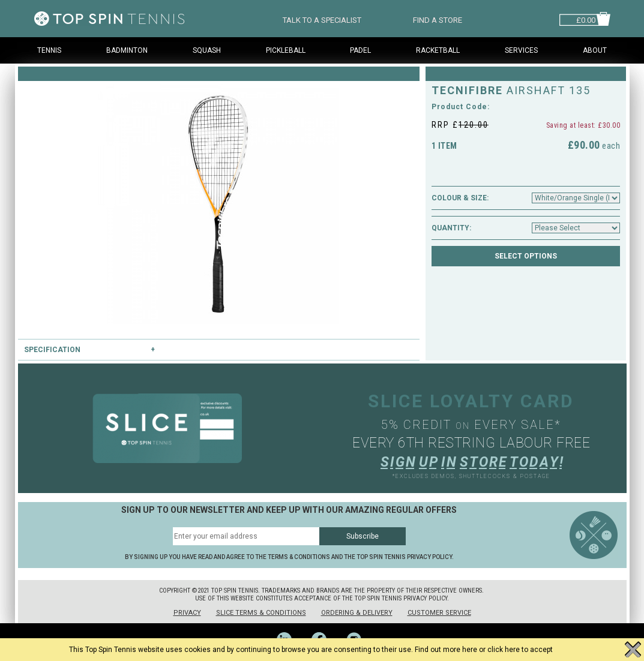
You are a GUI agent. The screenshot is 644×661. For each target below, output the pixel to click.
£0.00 (586, 19)
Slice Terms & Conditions (261, 613)
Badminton (127, 50)
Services (521, 50)
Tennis (49, 50)
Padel (360, 50)
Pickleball (286, 50)
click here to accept (520, 650)
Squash (207, 50)
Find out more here (446, 650)
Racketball (438, 50)
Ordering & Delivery (357, 613)
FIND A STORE (438, 19)
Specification (52, 350)
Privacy (187, 613)
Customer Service (439, 613)
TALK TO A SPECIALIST (322, 19)
